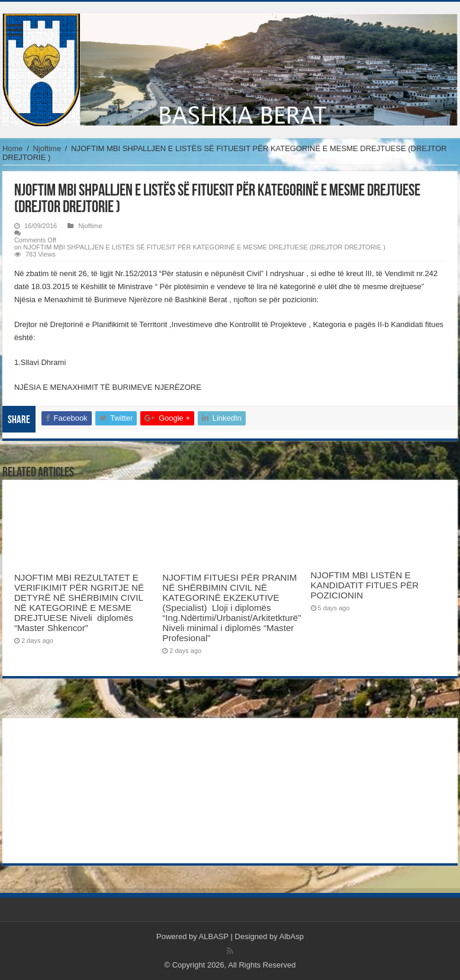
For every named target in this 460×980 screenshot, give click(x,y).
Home (13, 148)
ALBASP (214, 936)
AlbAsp (292, 936)
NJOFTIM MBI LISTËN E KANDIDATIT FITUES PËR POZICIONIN (365, 585)
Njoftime (47, 148)
